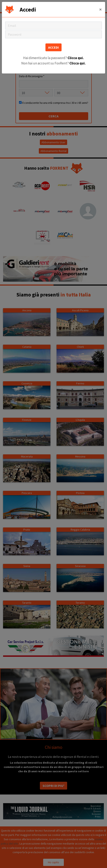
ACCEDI (53, 47)
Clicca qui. (76, 58)
